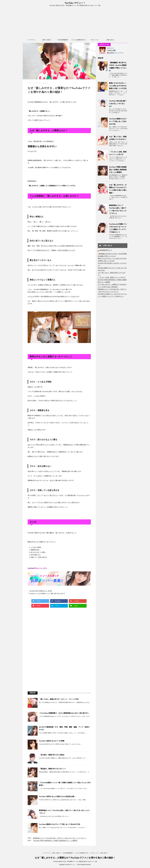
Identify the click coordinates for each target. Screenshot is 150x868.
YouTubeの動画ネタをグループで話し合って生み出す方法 (60, 824)
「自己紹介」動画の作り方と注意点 (52, 755)
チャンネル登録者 (40, 593)
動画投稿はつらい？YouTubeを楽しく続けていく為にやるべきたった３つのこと (60, 838)
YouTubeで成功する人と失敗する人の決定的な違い (57, 797)
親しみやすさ (61, 593)
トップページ (31, 40)
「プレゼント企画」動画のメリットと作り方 (112, 277)
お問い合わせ (110, 40)
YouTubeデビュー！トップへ (37, 568)
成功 (55, 593)
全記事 (50, 591)
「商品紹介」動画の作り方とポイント (52, 769)
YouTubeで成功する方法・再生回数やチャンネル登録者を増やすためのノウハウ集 (75, 861)
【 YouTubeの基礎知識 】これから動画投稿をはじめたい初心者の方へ (64, 713)
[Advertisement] (75, 23)
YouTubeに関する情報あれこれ (38, 591)
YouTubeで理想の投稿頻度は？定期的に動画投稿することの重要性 (55, 841)
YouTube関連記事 (63, 40)
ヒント (48, 593)
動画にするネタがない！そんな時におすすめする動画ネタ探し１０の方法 (118, 86)
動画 (52, 593)
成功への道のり (47, 40)
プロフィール (94, 40)
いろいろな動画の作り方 (79, 40)
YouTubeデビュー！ (106, 250)
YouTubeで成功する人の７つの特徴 (52, 741)
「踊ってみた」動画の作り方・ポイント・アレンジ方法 (59, 699)
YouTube (32, 593)
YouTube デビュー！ (75, 3)
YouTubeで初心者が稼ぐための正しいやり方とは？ (118, 104)
